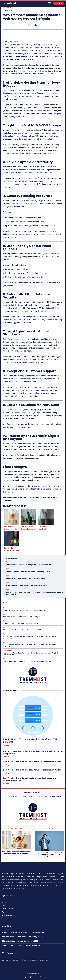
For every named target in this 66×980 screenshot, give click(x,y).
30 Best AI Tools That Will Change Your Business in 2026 (28, 565)
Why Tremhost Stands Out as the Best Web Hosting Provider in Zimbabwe (16, 852)
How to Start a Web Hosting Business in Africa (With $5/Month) (30, 741)
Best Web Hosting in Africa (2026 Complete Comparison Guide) (32, 762)
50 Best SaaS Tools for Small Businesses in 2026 (25, 578)
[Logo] (9, 3)
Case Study (7, 650)
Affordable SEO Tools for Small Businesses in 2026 (26, 585)
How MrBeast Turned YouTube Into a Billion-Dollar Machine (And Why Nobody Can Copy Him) (32, 654)
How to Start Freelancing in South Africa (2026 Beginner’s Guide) (27, 661)
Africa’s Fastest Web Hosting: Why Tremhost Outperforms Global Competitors (33, 752)
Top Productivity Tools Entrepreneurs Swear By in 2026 (28, 572)
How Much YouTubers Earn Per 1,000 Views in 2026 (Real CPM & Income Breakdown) (34, 593)
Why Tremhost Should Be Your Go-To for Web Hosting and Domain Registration (50, 854)
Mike (36, 25)
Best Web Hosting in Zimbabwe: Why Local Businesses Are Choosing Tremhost (29, 779)
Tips (7, 562)
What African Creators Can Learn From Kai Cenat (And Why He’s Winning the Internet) (32, 646)
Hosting (7, 8)
